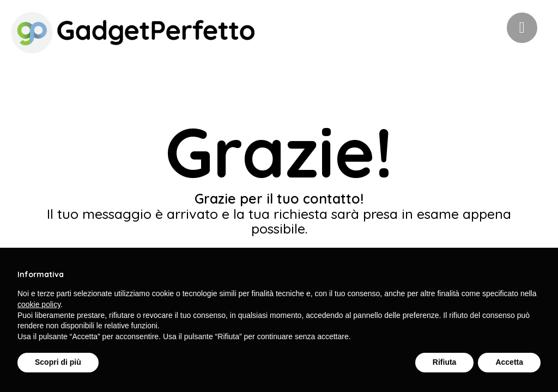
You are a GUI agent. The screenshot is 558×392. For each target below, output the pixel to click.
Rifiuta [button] (445, 362)
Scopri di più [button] (58, 362)
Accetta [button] (509, 362)
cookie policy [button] (39, 304)
